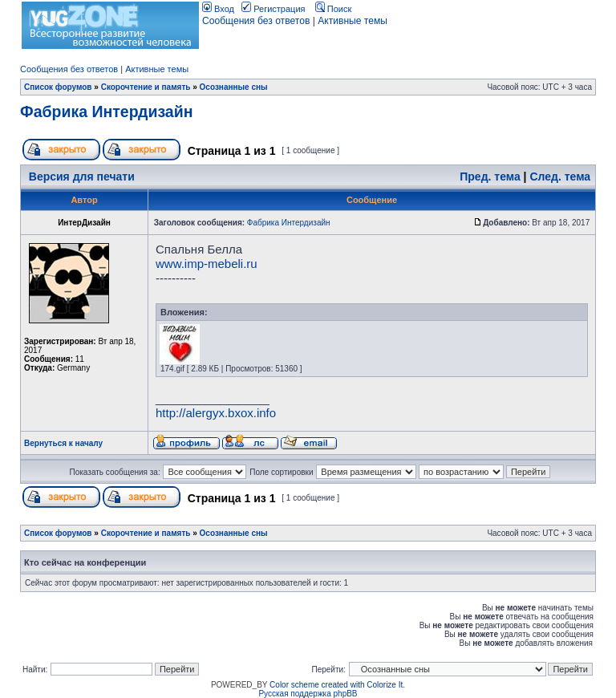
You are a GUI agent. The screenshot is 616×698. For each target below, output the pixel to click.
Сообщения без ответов (256, 21)
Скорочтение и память (146, 87)
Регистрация (273, 9)
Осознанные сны (234, 87)
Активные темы (353, 21)
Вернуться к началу (63, 443)
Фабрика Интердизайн (106, 112)
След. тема (560, 177)
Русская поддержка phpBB (308, 694)
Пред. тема (490, 177)
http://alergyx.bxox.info (216, 413)
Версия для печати (82, 177)
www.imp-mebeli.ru (207, 264)
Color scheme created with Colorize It (336, 685)
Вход (218, 9)
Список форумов (58, 87)
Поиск (334, 9)
